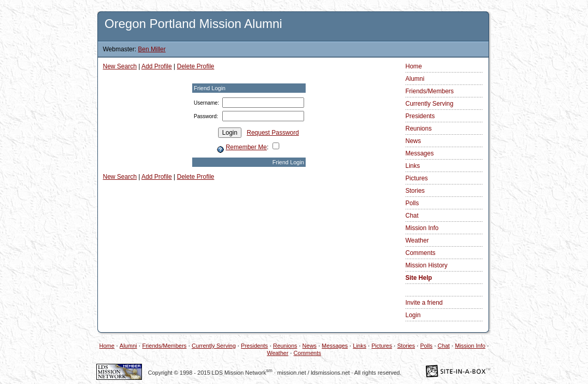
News (413, 141)
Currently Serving (430, 104)
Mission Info (422, 228)
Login (413, 315)
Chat (412, 216)
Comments (421, 253)
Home (414, 66)
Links (413, 166)
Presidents (420, 116)
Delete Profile (196, 66)
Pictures (417, 178)
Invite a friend (424, 303)
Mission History (427, 265)
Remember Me (246, 147)
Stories (415, 191)
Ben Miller (152, 49)
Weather (417, 240)
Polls (412, 203)
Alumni (415, 79)
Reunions (419, 129)
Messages (420, 153)
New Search (120, 66)
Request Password (273, 133)
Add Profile (157, 66)
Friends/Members (430, 91)
